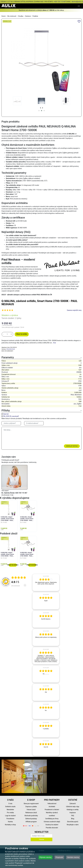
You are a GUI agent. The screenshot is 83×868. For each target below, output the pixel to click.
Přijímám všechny (45, 857)
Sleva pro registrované (31, 804)
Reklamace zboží (31, 813)
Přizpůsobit (59, 857)
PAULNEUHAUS (11, 349)
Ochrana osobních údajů (52, 822)
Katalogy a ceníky (73, 810)
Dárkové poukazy (31, 819)
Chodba (21, 16)
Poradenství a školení (52, 810)
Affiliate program (31, 822)
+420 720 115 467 (60, 2)
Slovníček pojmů (73, 822)
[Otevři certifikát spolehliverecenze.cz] (19, 578)
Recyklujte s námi (73, 825)
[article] (46, 583)
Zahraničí (73, 804)
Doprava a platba (31, 807)
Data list (6, 414)
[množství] (7, 334)
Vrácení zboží (31, 810)
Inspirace (73, 813)
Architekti (52, 807)
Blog (73, 819)
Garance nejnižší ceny (74, 310)
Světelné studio (10, 807)
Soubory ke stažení (52, 825)
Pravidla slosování (52, 828)
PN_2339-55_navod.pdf (11, 416)
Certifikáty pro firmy (52, 819)
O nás (10, 804)
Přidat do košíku (22, 334)
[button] (39, 111)
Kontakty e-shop (10, 825)
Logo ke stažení (10, 816)
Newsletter (10, 810)
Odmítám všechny (73, 857)
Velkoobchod (52, 804)
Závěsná (28, 16)
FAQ (73, 816)
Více (54, 343)
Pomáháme (10, 819)
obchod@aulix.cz (77, 2)
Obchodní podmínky (31, 816)
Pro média (10, 813)
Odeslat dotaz (72, 446)
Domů (4, 16)
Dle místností (12, 16)
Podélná (35, 16)
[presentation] (41, 108)
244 (16, 586)
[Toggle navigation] (79, 6)
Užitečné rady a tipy (73, 807)
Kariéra (10, 822)
